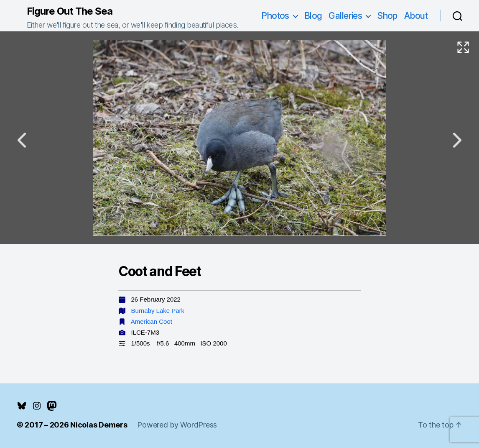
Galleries (345, 16)
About (416, 16)
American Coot (152, 321)
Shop (387, 16)
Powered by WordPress (177, 425)
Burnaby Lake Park (158, 311)
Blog (313, 16)
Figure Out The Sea (70, 11)
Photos (275, 16)
